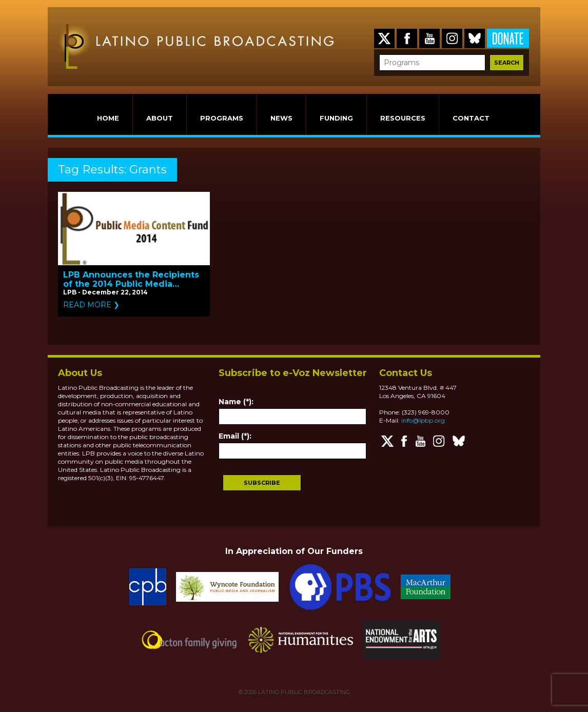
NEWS (281, 118)
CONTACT (471, 118)
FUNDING (336, 118)
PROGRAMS (222, 118)
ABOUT (160, 118)
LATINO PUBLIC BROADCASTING (303, 692)
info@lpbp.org (423, 420)
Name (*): (236, 402)
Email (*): (235, 436)
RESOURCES (403, 118)
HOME (108, 118)
